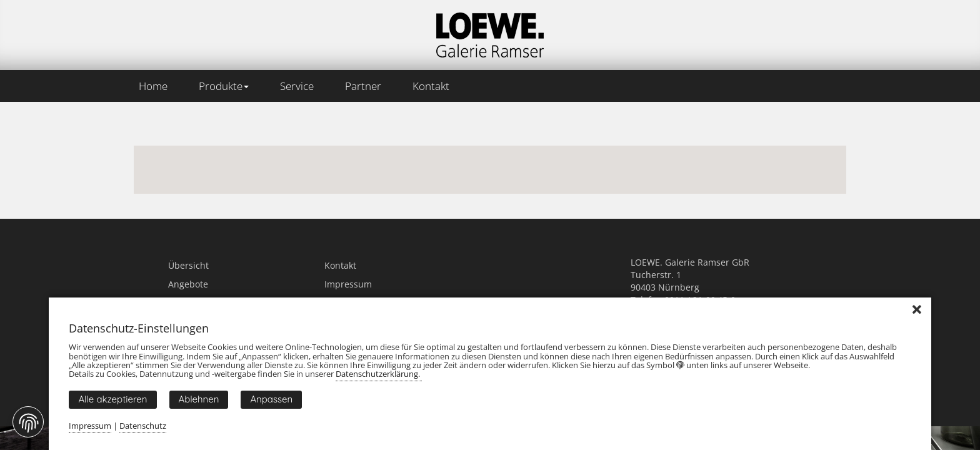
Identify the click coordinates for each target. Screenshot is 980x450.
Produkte (224, 86)
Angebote (188, 284)
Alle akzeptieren (112, 399)
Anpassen (271, 399)
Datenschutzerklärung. (379, 374)
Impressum (348, 284)
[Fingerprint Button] (28, 422)
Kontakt (431, 86)
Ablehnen (199, 399)
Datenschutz (143, 426)
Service (297, 86)
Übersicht (188, 265)
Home (153, 86)
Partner (363, 86)
